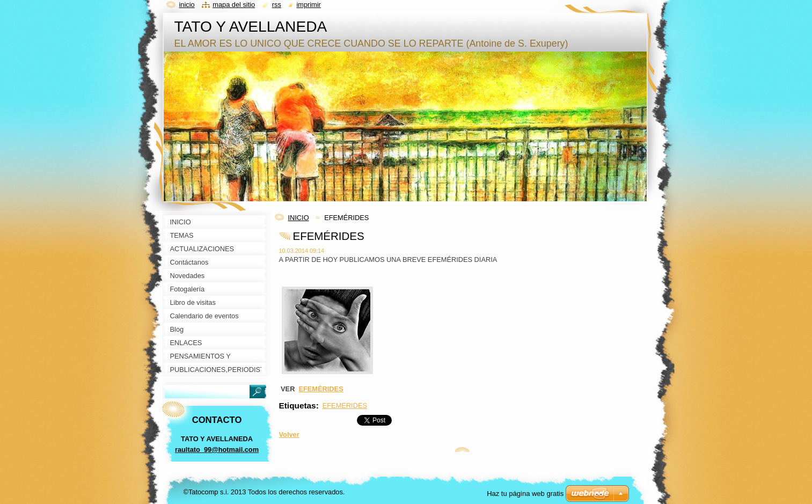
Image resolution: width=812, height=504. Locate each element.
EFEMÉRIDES (321, 389)
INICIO (299, 218)
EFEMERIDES (345, 406)
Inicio (187, 5)
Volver (289, 434)
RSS (277, 5)
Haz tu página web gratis (525, 494)
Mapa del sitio (234, 5)
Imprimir (309, 5)
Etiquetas (298, 406)
